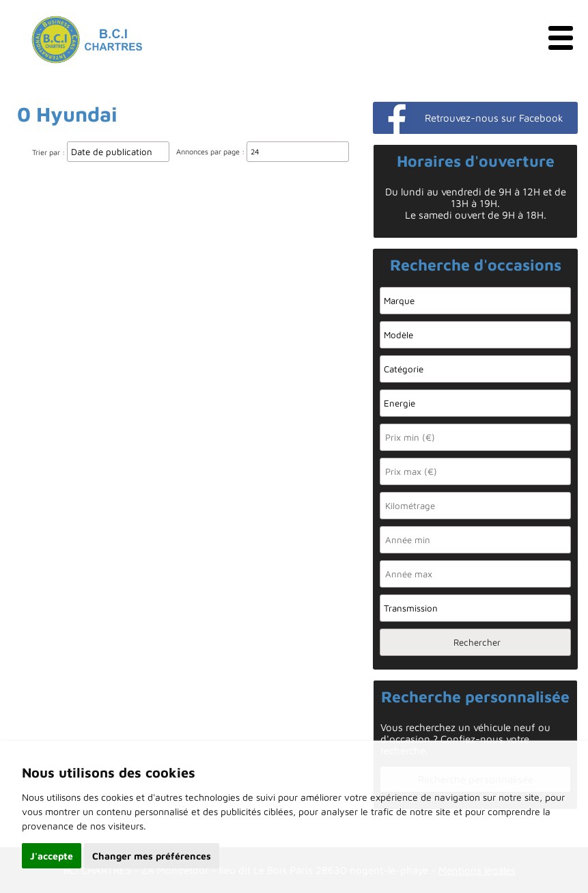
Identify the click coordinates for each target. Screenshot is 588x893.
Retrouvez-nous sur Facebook (494, 118)
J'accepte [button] (52, 856)
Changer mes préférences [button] (152, 856)
